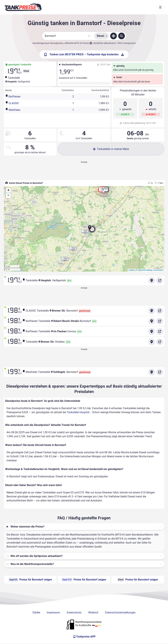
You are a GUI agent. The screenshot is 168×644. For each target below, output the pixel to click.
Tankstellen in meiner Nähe (111, 149)
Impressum (53, 612)
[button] (90, 228)
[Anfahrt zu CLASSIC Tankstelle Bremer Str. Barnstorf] (152, 311)
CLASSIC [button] (14, 103)
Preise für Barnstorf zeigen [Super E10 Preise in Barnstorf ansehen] (84, 580)
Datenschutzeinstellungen (120, 612)
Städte (36, 612)
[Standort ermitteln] (114, 36)
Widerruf (93, 612)
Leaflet (132, 270)
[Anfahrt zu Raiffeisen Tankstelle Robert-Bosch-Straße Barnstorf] (152, 321)
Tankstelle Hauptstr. (79, 412)
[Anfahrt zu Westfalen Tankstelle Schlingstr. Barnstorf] (152, 372)
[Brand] (23, 7)
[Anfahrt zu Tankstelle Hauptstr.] (152, 280)
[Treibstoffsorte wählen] (101, 36)
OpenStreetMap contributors (151, 270)
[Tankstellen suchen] (122, 36)
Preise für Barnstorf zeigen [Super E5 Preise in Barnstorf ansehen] (30, 580)
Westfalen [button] (14, 110)
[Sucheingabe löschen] (89, 36)
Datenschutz (74, 612)
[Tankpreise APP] (84, 637)
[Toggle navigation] (160, 7)
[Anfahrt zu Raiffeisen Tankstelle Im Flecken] (152, 331)
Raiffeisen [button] (15, 97)
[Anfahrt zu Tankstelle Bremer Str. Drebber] (152, 342)
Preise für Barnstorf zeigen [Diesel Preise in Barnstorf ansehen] (138, 580)
